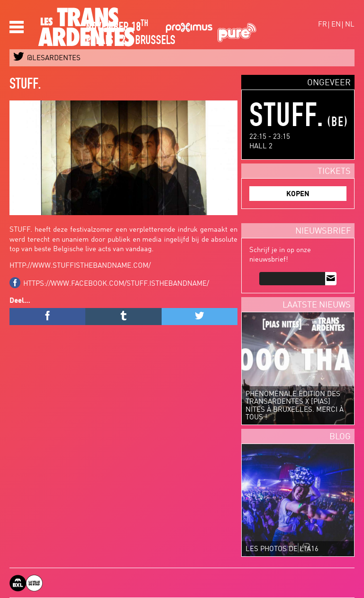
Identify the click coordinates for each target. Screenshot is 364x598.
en (336, 25)
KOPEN (298, 195)
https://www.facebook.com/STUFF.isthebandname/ (116, 284)
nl (350, 25)
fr (323, 25)
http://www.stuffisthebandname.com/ (80, 266)
